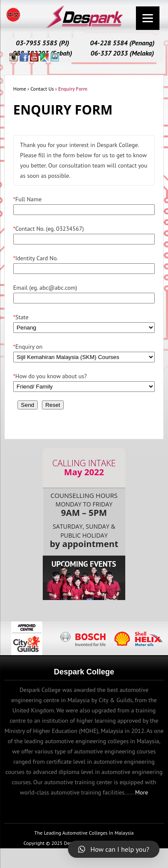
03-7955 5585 (37, 43)
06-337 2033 (109, 53)
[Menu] (148, 18)
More (141, 792)
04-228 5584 (109, 43)
